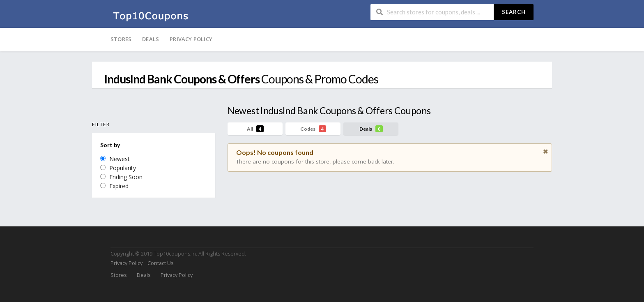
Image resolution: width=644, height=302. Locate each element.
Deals (151, 39)
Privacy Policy (191, 39)
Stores (121, 39)
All (255, 129)
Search (514, 12)
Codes (313, 129)
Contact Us (160, 263)
